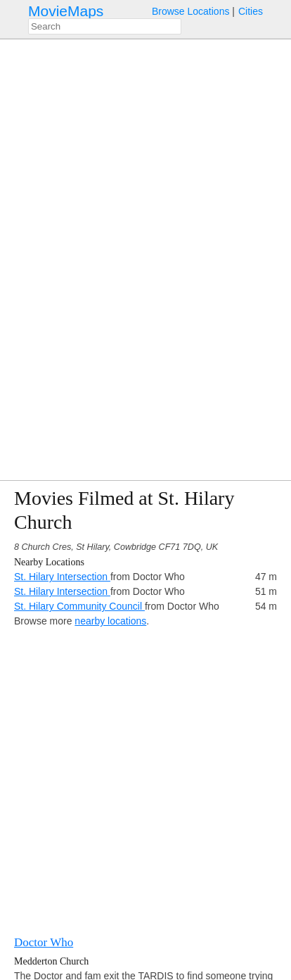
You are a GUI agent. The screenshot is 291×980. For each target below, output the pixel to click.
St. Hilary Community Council (79, 606)
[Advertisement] (145, 774)
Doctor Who (44, 942)
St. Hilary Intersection (62, 577)
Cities (251, 11)
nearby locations (110, 621)
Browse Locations (191, 11)
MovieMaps (66, 11)
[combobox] (105, 26)
